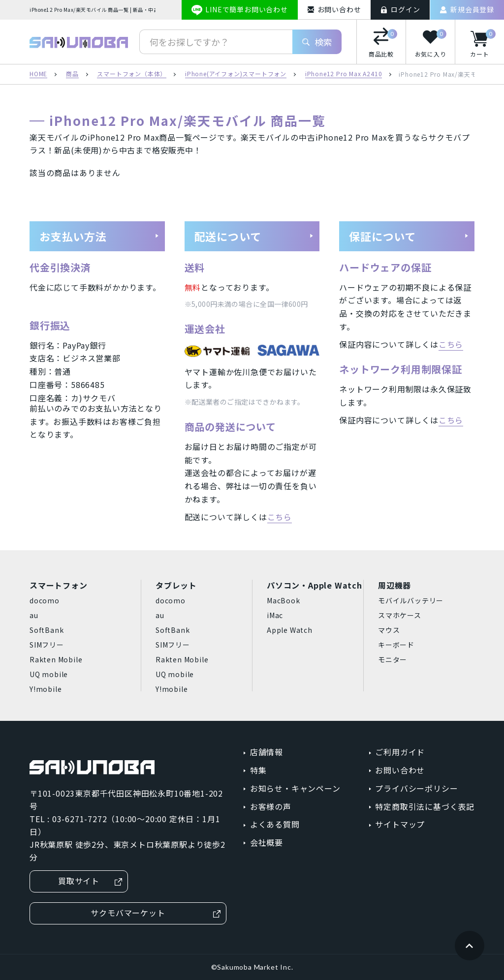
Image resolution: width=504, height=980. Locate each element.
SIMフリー (47, 645)
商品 (72, 74)
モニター (393, 659)
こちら (280, 517)
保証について (409, 236)
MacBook (283, 600)
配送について (254, 236)
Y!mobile (46, 689)
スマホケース (400, 615)
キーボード (396, 645)
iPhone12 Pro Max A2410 (344, 74)
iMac (275, 615)
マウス (389, 630)
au (34, 615)
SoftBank (47, 630)
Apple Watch (290, 630)
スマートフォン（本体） (132, 74)
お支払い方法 (99, 236)
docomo (45, 600)
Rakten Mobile (56, 659)
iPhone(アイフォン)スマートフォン (236, 74)
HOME (38, 74)
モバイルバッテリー (411, 600)
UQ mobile (49, 674)
